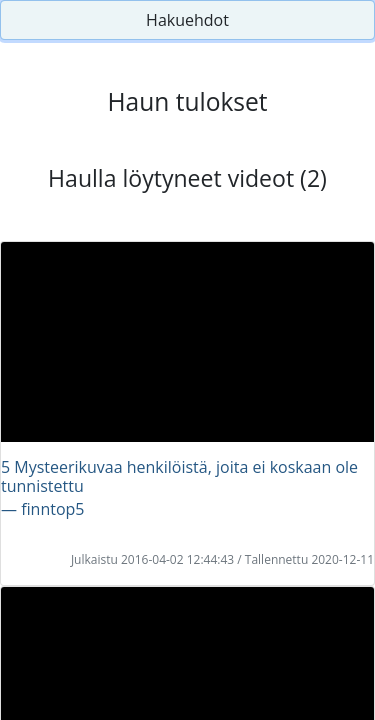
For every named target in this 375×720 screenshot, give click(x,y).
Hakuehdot (187, 20)
